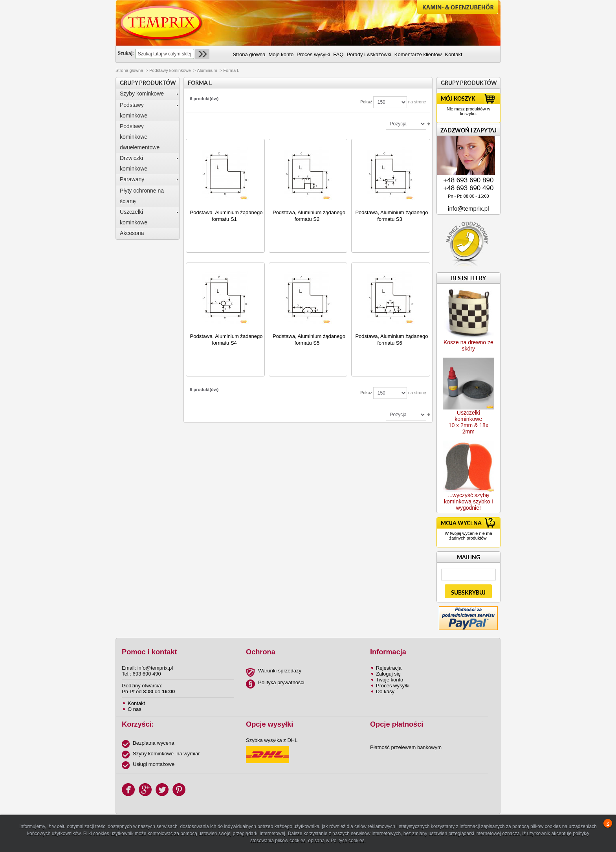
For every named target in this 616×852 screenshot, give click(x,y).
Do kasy (385, 691)
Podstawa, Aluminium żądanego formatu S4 (226, 340)
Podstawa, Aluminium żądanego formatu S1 (226, 216)
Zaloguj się (388, 674)
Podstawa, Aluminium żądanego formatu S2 (309, 216)
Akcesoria (132, 233)
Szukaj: (126, 53)
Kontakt (136, 703)
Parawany (132, 179)
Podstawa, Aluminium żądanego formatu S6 (391, 340)
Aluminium (207, 70)
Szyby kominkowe (142, 94)
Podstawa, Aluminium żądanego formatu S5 (309, 340)
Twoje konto (390, 680)
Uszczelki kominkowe (134, 217)
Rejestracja (389, 668)
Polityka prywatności (281, 682)
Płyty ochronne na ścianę (142, 196)
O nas (135, 709)
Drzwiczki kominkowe (134, 163)
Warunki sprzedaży (280, 671)
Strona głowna (129, 70)
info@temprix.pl (468, 208)
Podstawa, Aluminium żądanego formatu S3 (391, 216)
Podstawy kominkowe (170, 70)
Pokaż (366, 102)
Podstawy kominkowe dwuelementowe (140, 137)
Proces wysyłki (393, 686)
